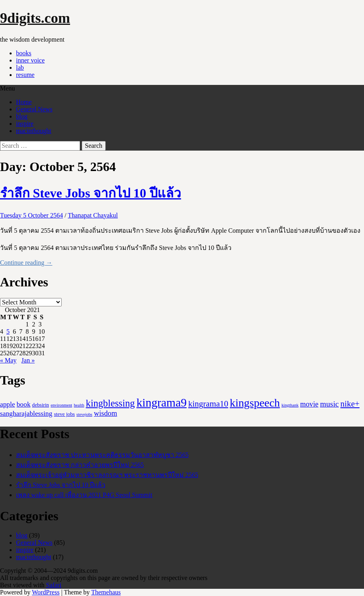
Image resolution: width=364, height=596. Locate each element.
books (24, 53)
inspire (25, 124)
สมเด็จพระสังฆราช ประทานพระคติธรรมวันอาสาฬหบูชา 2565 (102, 455)
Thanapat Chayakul (93, 215)
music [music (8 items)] (329, 404)
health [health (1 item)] (79, 405)
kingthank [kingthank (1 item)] (290, 405)
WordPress (46, 592)
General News (34, 109)
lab (20, 67)
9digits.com (35, 18)
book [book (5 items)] (23, 404)
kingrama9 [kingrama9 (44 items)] (162, 403)
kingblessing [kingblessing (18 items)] (110, 403)
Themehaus (106, 592)
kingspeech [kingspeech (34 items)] (255, 403)
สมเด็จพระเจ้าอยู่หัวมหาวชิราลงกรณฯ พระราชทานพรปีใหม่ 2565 (107, 475)
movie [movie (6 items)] (310, 404)
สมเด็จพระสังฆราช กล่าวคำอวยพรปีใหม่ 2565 (80, 465)
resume (25, 75)
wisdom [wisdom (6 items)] (106, 413)
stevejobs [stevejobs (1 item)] (84, 414)
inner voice (30, 60)
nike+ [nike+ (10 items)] (350, 404)
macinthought (34, 131)
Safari (54, 585)
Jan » (28, 360)
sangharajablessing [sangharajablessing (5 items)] (26, 414)
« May (8, 360)
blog (22, 116)
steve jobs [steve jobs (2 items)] (64, 414)
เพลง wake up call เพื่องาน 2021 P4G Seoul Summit (84, 495)
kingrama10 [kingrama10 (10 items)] (208, 404)
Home (24, 102)
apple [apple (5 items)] (7, 404)
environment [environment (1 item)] (61, 405)
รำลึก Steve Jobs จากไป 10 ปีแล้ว (90, 193)
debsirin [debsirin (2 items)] (40, 405)
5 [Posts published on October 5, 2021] (8, 331)
